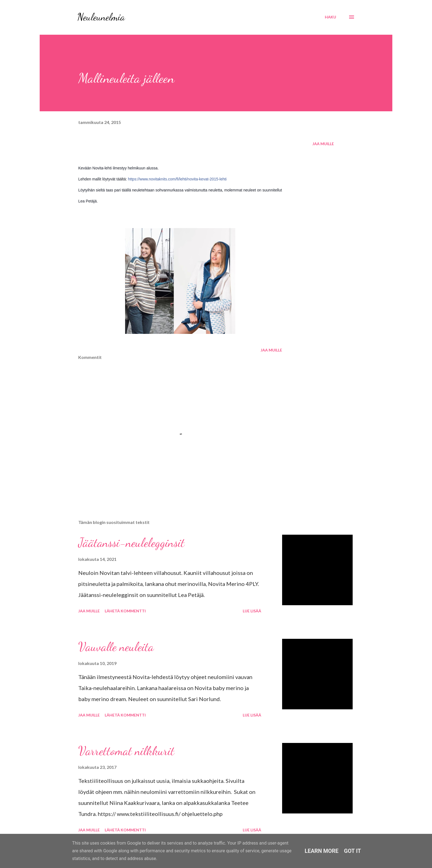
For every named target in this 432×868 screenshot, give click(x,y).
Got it (353, 851)
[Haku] (330, 17)
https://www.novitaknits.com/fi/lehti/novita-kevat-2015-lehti (177, 179)
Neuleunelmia (101, 17)
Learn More (322, 851)
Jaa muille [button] (323, 144)
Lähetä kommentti (125, 611)
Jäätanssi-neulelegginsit (131, 543)
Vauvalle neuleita (116, 647)
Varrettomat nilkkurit (126, 751)
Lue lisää (252, 611)
